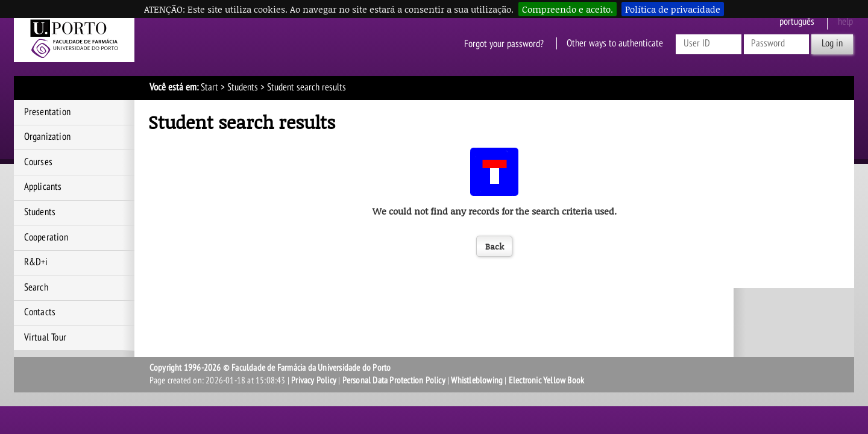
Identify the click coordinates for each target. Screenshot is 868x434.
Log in (832, 43)
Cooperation (46, 237)
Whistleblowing (477, 380)
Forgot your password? (504, 43)
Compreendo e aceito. (568, 9)
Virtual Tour (45, 338)
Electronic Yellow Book (546, 380)
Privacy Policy (314, 380)
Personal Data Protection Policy (394, 380)
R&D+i (36, 262)
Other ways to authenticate (615, 43)
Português (797, 22)
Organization (47, 137)
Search (36, 288)
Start (209, 87)
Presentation (47, 112)
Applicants (43, 187)
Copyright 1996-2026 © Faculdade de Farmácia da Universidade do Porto (270, 368)
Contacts (40, 312)
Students (243, 87)
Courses (38, 162)
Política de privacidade (673, 9)
